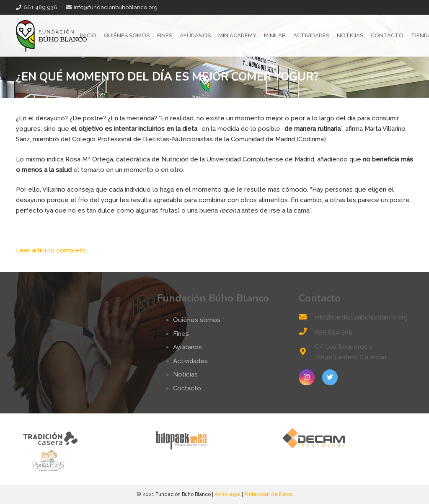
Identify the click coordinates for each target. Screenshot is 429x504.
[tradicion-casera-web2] (82, 438)
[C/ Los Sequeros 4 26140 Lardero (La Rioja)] (307, 352)
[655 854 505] (307, 332)
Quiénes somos (197, 320)
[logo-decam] (347, 438)
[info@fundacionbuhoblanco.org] (307, 318)
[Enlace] (52, 36)
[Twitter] (330, 377)
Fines (181, 334)
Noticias (185, 374)
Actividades (190, 361)
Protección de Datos (268, 494)
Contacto (187, 388)
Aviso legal (227, 494)
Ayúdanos (187, 347)
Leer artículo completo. (52, 250)
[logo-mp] (82, 461)
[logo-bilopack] (214, 438)
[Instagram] (307, 377)
